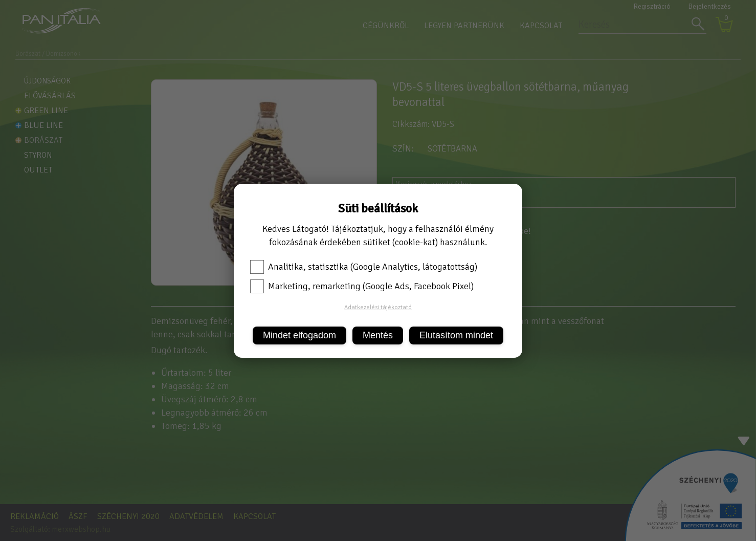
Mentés (378, 335)
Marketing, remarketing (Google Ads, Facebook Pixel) (362, 286)
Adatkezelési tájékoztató (378, 307)
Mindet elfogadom (299, 335)
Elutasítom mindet (456, 335)
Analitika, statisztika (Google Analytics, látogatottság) (364, 267)
